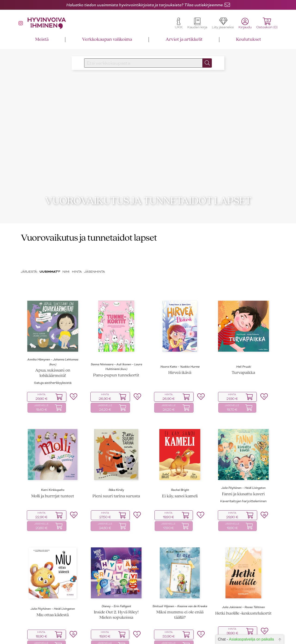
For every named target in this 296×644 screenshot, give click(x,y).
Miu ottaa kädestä (53, 598)
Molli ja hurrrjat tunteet (53, 479)
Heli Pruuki (244, 349)
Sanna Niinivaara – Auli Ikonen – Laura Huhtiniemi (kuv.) (116, 349)
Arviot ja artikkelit (184, 39)
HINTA (77, 254)
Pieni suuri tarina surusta (116, 479)
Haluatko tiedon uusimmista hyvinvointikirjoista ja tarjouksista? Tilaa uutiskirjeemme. (145, 5)
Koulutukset (249, 39)
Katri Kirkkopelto (53, 473)
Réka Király (116, 473)
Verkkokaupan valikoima (107, 39)
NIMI (66, 254)
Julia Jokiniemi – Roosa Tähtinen (243, 590)
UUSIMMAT (50, 254)
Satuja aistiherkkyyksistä (53, 365)
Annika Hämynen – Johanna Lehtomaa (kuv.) (53, 344)
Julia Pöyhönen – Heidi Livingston (243, 470)
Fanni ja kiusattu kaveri (243, 477)
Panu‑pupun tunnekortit (116, 358)
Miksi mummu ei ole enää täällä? (180, 598)
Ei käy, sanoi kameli (180, 479)
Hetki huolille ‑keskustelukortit (243, 596)
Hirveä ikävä (180, 355)
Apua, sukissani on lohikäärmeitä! (53, 356)
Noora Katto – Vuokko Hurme (180, 349)
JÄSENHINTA (95, 254)
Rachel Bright (180, 473)
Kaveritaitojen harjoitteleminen (243, 484)
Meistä (42, 39)
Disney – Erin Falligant (116, 589)
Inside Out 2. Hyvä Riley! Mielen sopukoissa (116, 598)
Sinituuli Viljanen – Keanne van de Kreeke (180, 589)
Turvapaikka (243, 355)
